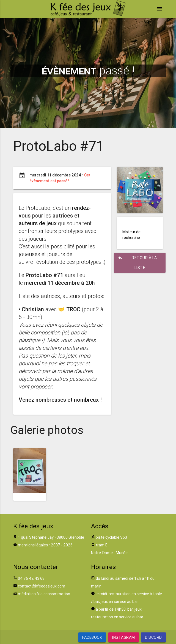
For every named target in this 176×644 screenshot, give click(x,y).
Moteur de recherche (131, 235)
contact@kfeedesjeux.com (42, 586)
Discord (153, 637)
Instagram (124, 637)
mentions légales (33, 545)
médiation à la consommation (44, 594)
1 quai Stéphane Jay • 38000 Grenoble (51, 537)
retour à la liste (137, 261)
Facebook (92, 637)
